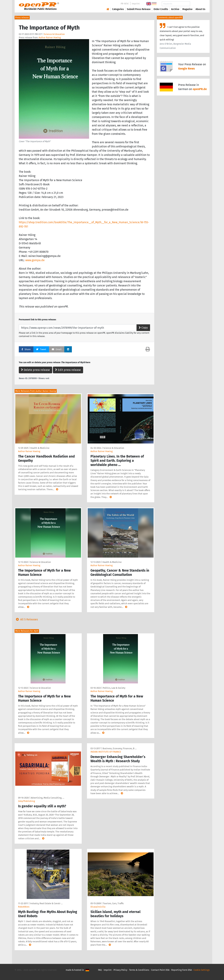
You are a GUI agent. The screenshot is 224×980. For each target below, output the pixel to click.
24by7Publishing (27, 801)
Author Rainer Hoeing (50, 37)
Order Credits (161, 9)
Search (198, 4)
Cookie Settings (202, 970)
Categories (118, 9)
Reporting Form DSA (181, 970)
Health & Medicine (40, 448)
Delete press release (35, 370)
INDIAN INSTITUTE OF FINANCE (106, 752)
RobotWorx (24, 907)
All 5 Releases (26, 619)
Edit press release (68, 370)
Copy (143, 328)
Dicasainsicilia (98, 907)
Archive (175, 9)
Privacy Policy (120, 970)
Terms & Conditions (139, 970)
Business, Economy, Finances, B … (120, 748)
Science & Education (54, 34)
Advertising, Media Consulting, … (47, 798)
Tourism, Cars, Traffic (113, 903)
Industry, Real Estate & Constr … (46, 903)
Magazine (187, 9)
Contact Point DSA (160, 970)
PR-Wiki (125, 4)
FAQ (100, 970)
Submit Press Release (139, 9)
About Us (200, 9)
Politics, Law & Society (114, 688)
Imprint (136, 4)
